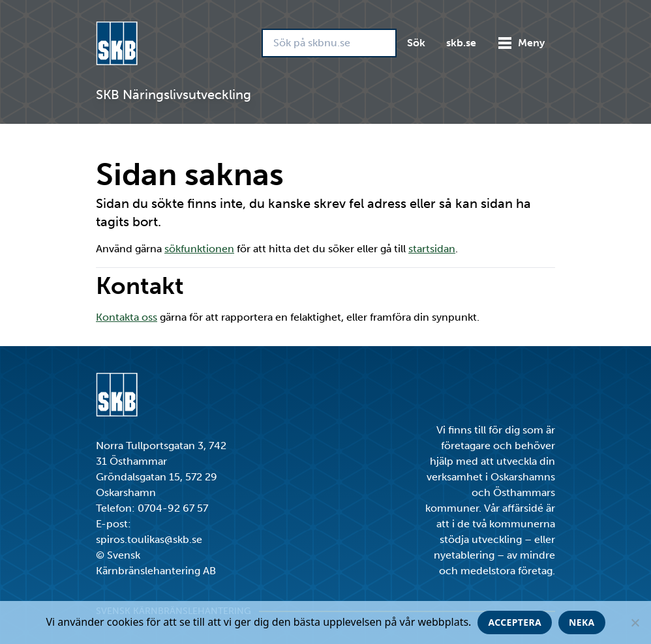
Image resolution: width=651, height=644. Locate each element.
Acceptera (515, 622)
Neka (582, 622)
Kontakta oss (127, 317)
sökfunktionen (199, 249)
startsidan (432, 249)
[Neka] (635, 622)
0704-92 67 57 (173, 508)
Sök (416, 43)
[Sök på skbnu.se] (329, 43)
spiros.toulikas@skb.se (149, 539)
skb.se (461, 43)
